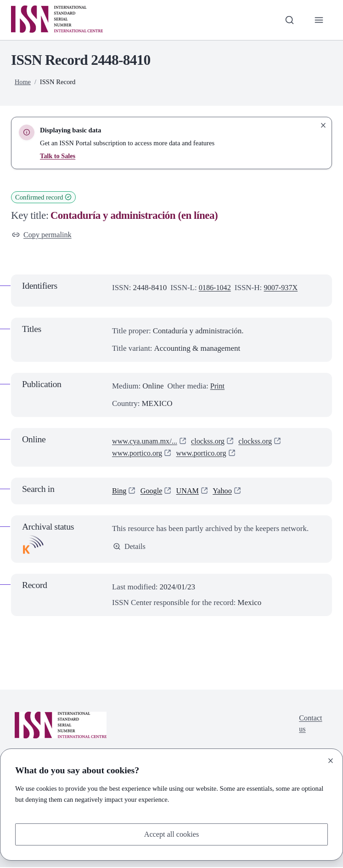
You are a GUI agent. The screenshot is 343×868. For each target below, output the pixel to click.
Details (130, 547)
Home (23, 82)
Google (152, 491)
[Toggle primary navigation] (319, 20)
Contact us (310, 725)
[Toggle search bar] (288, 20)
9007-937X (283, 288)
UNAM (190, 491)
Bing (120, 491)
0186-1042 (216, 288)
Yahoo (226, 491)
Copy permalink (43, 235)
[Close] (331, 760)
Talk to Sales (58, 156)
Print (218, 386)
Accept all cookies (171, 834)
